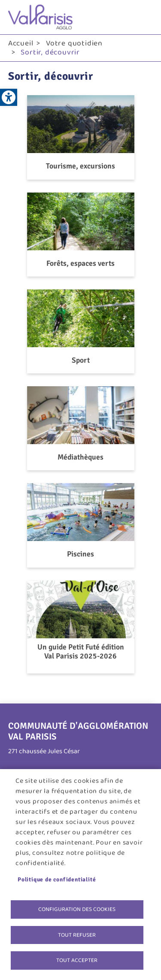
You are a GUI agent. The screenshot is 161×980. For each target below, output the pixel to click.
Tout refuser (77, 935)
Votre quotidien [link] (74, 43)
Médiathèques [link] (80, 457)
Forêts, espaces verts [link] (80, 263)
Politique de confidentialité (57, 879)
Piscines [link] (80, 554)
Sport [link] (81, 360)
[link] (9, 97)
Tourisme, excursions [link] (80, 166)
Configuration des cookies (77, 909)
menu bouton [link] (144, 17)
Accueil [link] (21, 43)
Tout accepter (77, 960)
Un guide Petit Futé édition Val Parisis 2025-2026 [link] (81, 652)
